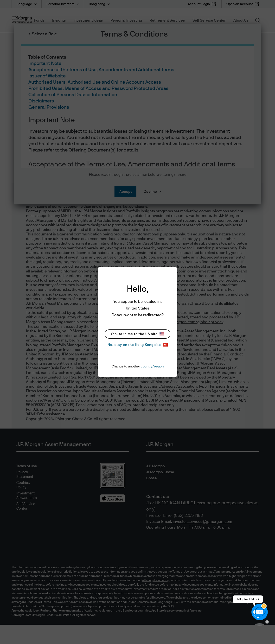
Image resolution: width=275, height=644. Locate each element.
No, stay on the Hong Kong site (138, 345)
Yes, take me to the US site (137, 334)
